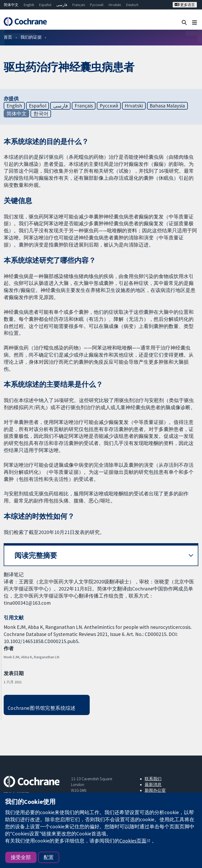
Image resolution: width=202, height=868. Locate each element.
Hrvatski (115, 5)
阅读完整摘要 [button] (36, 555)
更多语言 (185, 5)
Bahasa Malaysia (167, 106)
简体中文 (11, 5)
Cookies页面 (133, 841)
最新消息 (153, 784)
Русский (97, 5)
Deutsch (132, 5)
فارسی (62, 5)
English (29, 5)
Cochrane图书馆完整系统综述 (42, 708)
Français (79, 5)
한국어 (41, 114)
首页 (8, 37)
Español (45, 5)
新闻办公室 (155, 790)
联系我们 (153, 779)
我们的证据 (31, 37)
